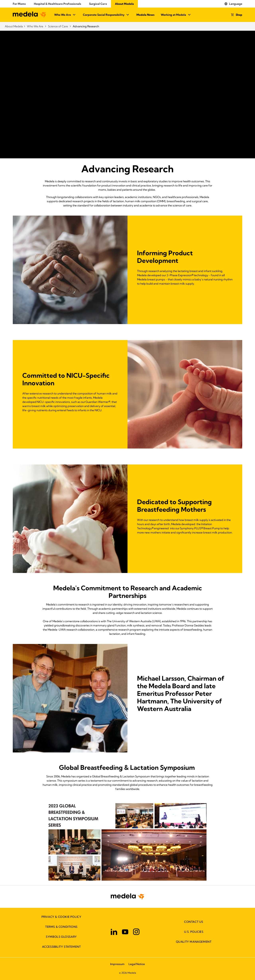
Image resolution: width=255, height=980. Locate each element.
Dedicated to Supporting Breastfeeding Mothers (174, 506)
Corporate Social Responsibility (106, 15)
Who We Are (65, 15)
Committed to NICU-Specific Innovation (66, 379)
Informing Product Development (165, 257)
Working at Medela (176, 15)
